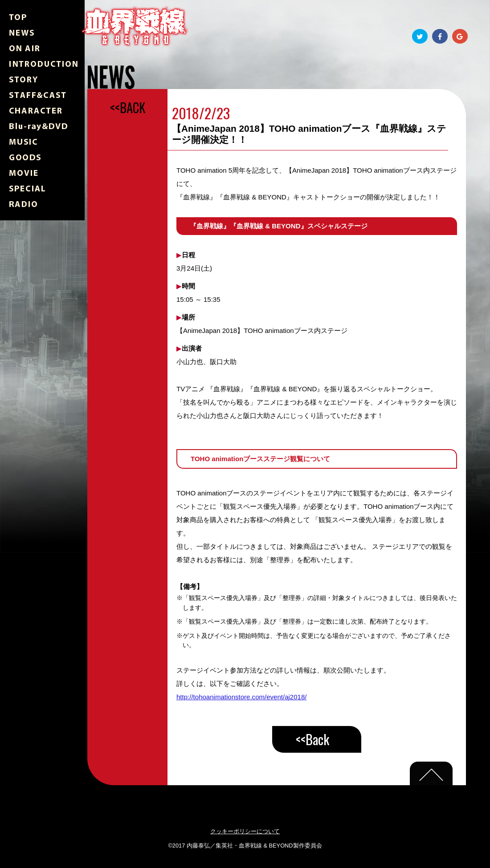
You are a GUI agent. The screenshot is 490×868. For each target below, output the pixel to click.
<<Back (312, 739)
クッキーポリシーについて (245, 831)
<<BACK (128, 107)
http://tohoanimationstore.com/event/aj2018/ (241, 697)
